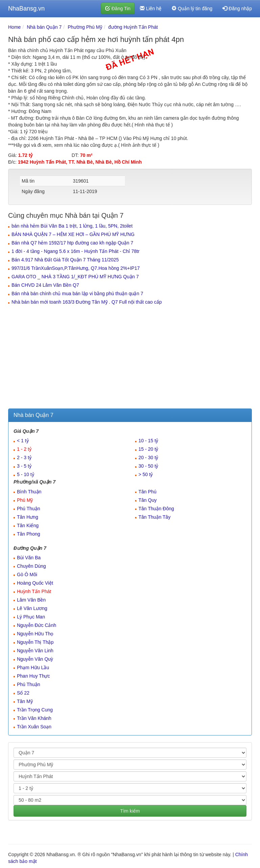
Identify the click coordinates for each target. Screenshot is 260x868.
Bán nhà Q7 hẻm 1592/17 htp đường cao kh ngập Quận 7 (72, 243)
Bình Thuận (29, 492)
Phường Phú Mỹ (85, 27)
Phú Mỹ (25, 500)
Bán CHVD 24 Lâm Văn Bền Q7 (45, 285)
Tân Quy (148, 500)
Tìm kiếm (130, 811)
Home (14, 27)
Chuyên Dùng (31, 566)
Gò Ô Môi (27, 574)
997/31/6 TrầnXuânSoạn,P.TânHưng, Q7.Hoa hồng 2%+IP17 (76, 268)
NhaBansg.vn (26, 8)
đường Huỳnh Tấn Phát (133, 27)
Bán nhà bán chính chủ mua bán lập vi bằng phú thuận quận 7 (77, 294)
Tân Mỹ (25, 701)
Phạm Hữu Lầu (33, 667)
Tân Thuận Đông (156, 509)
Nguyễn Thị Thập (35, 642)
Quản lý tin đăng (192, 8)
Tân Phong (29, 534)
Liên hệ (151, 8)
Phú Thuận (28, 509)
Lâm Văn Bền (31, 600)
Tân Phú (147, 492)
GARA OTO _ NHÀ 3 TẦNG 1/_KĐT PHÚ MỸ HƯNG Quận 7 (75, 277)
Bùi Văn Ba (29, 558)
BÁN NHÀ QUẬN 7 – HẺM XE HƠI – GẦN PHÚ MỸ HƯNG (73, 234)
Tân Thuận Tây (155, 517)
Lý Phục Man (31, 617)
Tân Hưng (28, 517)
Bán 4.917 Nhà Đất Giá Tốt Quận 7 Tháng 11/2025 (65, 260)
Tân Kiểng (28, 525)
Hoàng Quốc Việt (35, 583)
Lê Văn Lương (32, 608)
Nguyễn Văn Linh (35, 651)
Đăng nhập (237, 8)
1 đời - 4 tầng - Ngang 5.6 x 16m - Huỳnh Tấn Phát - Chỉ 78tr (75, 251)
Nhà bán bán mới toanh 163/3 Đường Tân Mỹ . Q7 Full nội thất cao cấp (87, 302)
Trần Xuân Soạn (34, 727)
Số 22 (23, 693)
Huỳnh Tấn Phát (34, 591)
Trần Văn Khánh (34, 718)
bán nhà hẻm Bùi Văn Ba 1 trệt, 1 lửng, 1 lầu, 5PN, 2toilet (72, 226)
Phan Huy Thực (33, 676)
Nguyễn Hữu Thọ (35, 634)
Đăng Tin (118, 8)
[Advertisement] (130, 358)
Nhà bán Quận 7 (44, 27)
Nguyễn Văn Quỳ (35, 659)
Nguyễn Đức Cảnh (37, 625)
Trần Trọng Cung (35, 710)
